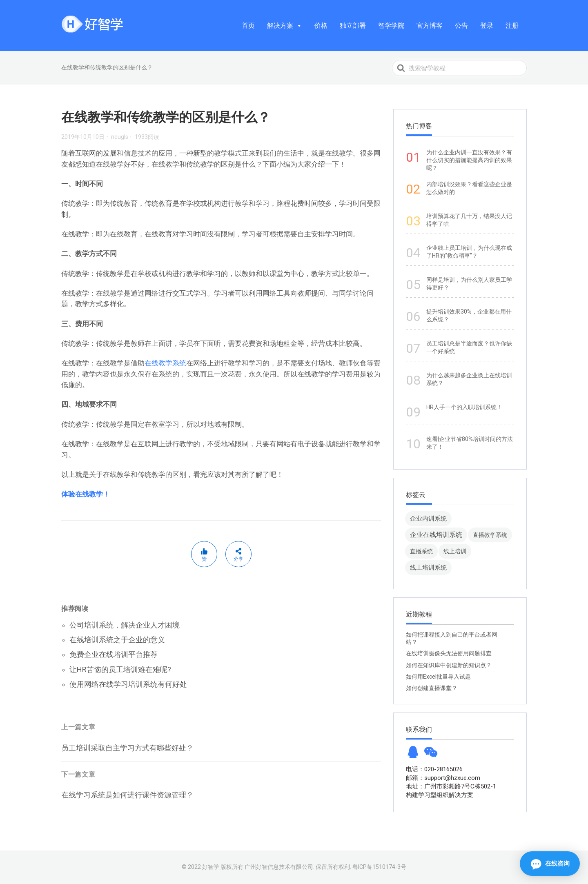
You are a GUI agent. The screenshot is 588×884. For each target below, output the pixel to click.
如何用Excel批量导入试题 (438, 677)
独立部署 (353, 26)
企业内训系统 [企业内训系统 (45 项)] (428, 518)
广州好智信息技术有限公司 (279, 867)
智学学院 (391, 26)
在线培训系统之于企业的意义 (117, 640)
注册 (512, 26)
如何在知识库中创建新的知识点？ (449, 665)
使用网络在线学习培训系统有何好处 (128, 684)
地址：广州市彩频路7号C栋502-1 (451, 786)
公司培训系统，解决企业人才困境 (125, 625)
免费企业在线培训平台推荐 (114, 654)
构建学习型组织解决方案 (440, 795)
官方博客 (430, 26)
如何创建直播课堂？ (432, 688)
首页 (248, 26)
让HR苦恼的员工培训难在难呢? (120, 669)
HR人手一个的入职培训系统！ (464, 407)
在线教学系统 (165, 363)
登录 (487, 26)
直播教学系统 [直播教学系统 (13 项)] (490, 535)
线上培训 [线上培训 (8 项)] (455, 551)
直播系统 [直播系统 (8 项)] (421, 551)
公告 (461, 26)
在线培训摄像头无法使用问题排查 (449, 653)
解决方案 (285, 26)
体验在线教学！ (86, 494)
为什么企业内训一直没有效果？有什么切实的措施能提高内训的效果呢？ (469, 160)
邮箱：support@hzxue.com (443, 778)
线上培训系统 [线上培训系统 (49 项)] (428, 567)
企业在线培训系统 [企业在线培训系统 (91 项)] (436, 535)
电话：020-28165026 (434, 769)
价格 (321, 26)
